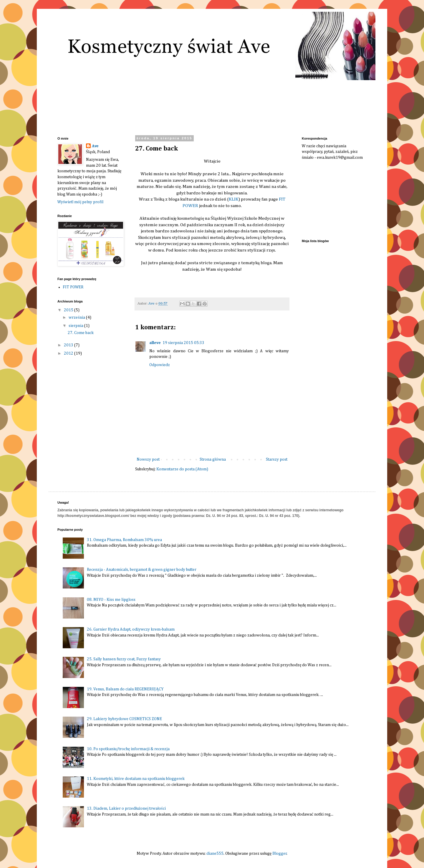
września (77, 318)
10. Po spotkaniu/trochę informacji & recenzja (128, 749)
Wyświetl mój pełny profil (80, 202)
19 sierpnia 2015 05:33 (183, 343)
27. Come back (81, 333)
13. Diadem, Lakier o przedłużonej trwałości (126, 809)
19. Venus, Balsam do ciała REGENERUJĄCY (125, 689)
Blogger (280, 854)
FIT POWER (73, 287)
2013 (69, 345)
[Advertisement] (331, 199)
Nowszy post (148, 459)
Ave (95, 146)
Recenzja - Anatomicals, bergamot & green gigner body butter (142, 570)
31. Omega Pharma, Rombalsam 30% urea (124, 540)
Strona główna (213, 459)
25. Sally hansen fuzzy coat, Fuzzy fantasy (124, 659)
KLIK (234, 199)
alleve (155, 343)
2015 (69, 310)
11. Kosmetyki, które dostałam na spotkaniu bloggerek (136, 779)
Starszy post (277, 459)
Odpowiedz (160, 365)
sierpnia (76, 326)
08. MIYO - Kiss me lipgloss (111, 600)
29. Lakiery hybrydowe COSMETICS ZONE (124, 719)
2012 (69, 353)
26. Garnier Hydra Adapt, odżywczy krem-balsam (131, 629)
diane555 (215, 854)
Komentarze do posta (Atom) (182, 469)
